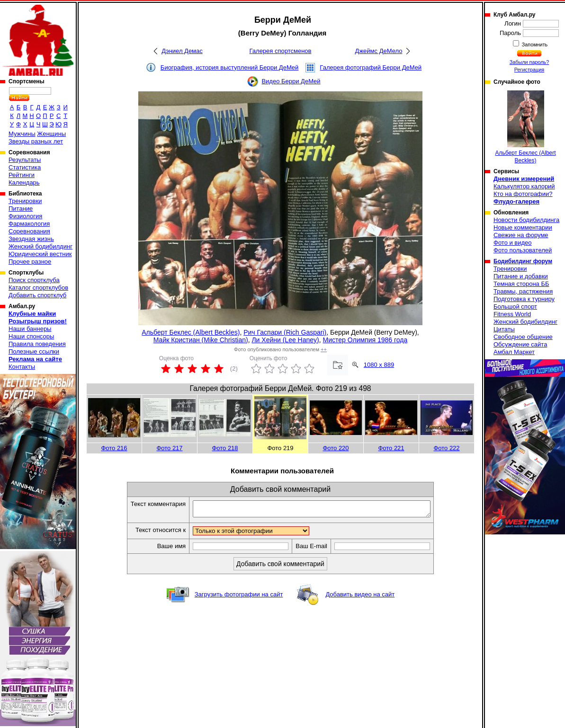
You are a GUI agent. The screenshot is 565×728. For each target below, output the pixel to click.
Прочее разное (30, 262)
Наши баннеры (30, 329)
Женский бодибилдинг (40, 246)
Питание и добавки (521, 276)
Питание (21, 209)
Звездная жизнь (31, 239)
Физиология (25, 216)
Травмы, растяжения (523, 291)
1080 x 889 (379, 365)
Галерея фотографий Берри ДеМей (371, 67)
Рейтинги (22, 175)
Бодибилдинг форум (523, 261)
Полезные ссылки (34, 351)
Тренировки (25, 201)
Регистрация (529, 70)
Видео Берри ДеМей (291, 81)
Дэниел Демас (182, 51)
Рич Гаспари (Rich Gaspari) (285, 332)
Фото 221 (391, 448)
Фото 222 (446, 448)
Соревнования (29, 231)
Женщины (51, 134)
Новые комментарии (523, 227)
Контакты (22, 367)
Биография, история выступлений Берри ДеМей (230, 67)
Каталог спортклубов (38, 288)
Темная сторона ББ (521, 284)
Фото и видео (513, 243)
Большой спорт (515, 306)
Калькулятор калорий (524, 186)
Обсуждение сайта (520, 344)
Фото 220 (336, 448)
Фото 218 (225, 448)
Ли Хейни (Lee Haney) (285, 340)
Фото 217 (169, 448)
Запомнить (534, 44)
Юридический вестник (40, 254)
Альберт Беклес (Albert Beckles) (191, 332)
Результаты (25, 160)
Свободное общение (523, 337)
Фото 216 (114, 448)
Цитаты (504, 329)
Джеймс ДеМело (379, 51)
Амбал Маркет (514, 352)
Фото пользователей (523, 250)
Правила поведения (37, 344)
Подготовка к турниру (524, 299)
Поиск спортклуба (34, 280)
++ (324, 349)
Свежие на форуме (521, 235)
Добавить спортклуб (37, 295)
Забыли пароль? (529, 62)
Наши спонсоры (31, 336)
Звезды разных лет (36, 141)
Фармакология (29, 224)
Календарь (24, 182)
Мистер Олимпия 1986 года (365, 340)
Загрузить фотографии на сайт (239, 597)
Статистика (25, 167)
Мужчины (22, 134)
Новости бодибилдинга (526, 220)
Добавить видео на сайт (360, 597)
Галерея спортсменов (281, 51)
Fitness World (512, 314)
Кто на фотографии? (523, 194)
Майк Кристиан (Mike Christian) (201, 340)
